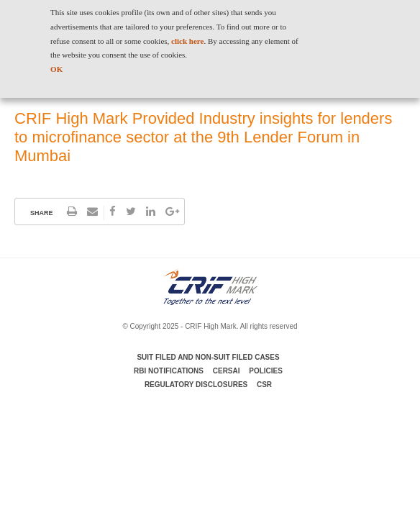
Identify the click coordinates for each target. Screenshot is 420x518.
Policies (266, 371)
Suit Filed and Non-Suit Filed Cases (208, 357)
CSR (264, 385)
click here (187, 41)
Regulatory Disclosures (196, 385)
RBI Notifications (169, 371)
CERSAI (227, 371)
